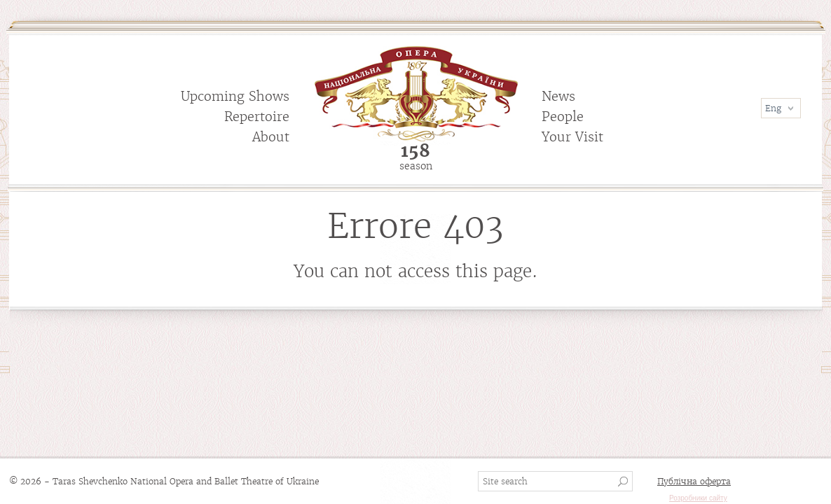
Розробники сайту (698, 498)
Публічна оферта (694, 481)
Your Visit (572, 137)
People (563, 117)
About (271, 137)
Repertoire (257, 117)
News (558, 96)
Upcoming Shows (235, 96)
